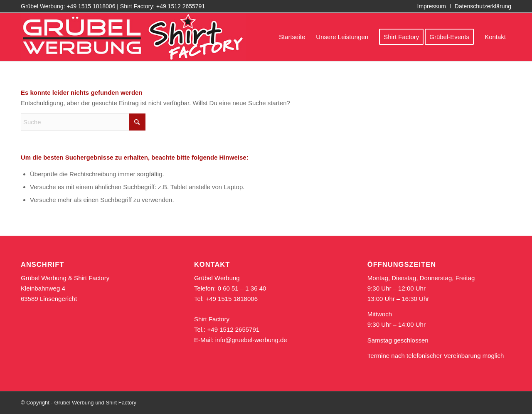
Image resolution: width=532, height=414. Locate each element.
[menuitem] (432, 6)
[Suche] (83, 122)
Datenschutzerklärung (483, 6)
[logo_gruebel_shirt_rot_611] (133, 37)
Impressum (432, 6)
